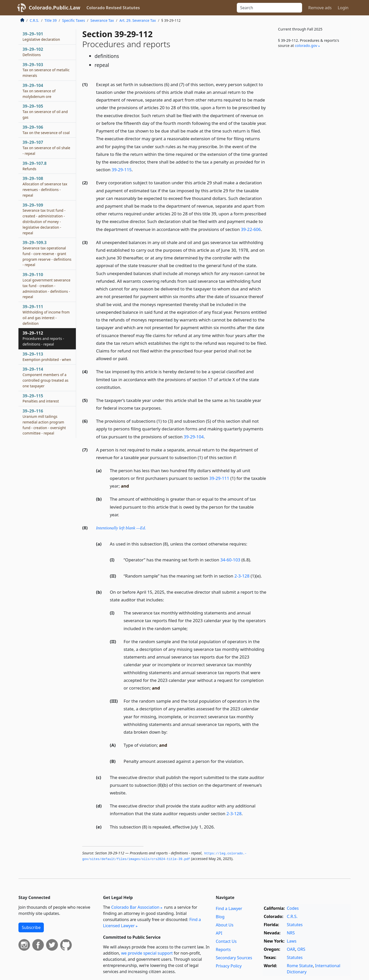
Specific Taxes (73, 20)
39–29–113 (47, 357)
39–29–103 (46, 70)
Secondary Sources (234, 958)
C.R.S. (34, 20)
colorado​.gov (306, 46)
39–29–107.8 (35, 166)
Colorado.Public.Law (54, 8)
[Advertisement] (312, 137)
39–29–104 (39, 91)
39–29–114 (45, 377)
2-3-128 (242, 576)
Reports (223, 949)
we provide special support (147, 953)
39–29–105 (45, 112)
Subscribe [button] (31, 927)
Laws (292, 941)
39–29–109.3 (47, 253)
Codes (293, 908)
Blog (220, 917)
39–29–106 (46, 130)
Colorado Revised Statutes (113, 8)
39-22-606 (251, 229)
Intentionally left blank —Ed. (121, 528)
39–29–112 (43, 338)
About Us (225, 925)
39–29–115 (41, 398)
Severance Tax (102, 20)
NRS (291, 933)
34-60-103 (230, 560)
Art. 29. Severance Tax (138, 20)
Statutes (295, 925)
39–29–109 (44, 219)
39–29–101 (41, 36)
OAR (291, 949)
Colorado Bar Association (135, 907)
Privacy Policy (229, 966)
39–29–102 (33, 52)
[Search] (269, 8)
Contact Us (226, 941)
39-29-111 (219, 478)
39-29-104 (194, 437)
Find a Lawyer (229, 908)
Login (343, 8)
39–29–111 (46, 315)
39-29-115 (122, 170)
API (219, 933)
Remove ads (320, 8)
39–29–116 (44, 422)
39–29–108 (45, 186)
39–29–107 (46, 148)
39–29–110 (47, 285)
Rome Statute (300, 966)
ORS (301, 949)
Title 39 (51, 20)
